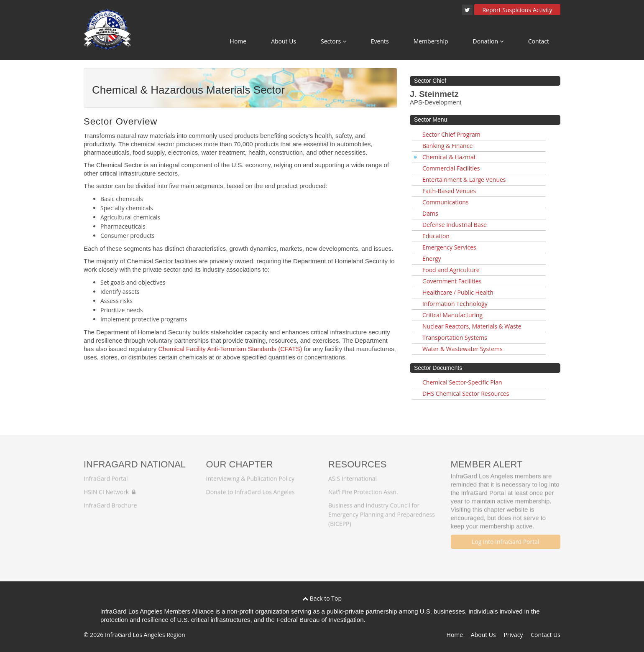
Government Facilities (452, 281)
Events (380, 41)
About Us (284, 41)
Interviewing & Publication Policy (250, 475)
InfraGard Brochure (110, 502)
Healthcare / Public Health (458, 292)
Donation (488, 41)
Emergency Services (449, 247)
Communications (446, 202)
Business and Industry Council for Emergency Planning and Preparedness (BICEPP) (382, 511)
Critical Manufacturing (452, 315)
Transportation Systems (455, 337)
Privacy (513, 635)
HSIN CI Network (110, 488)
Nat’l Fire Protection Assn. (363, 488)
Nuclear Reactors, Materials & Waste (472, 326)
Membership (431, 41)
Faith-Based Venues (449, 191)
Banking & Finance (447, 146)
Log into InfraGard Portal (506, 538)
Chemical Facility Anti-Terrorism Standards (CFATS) (230, 349)
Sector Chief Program (451, 134)
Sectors (333, 41)
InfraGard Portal (106, 475)
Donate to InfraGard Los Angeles (250, 488)
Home (238, 41)
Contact (539, 41)
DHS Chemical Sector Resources (466, 393)
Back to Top (322, 598)
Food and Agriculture (451, 270)
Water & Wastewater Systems (463, 349)
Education (436, 236)
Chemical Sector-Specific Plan (462, 382)
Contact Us (546, 635)
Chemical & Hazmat (449, 157)
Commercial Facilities (451, 168)
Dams (430, 213)
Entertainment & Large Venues (464, 180)
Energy (432, 259)
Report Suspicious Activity (517, 10)
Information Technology (455, 304)
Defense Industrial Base (455, 225)
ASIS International (353, 475)
